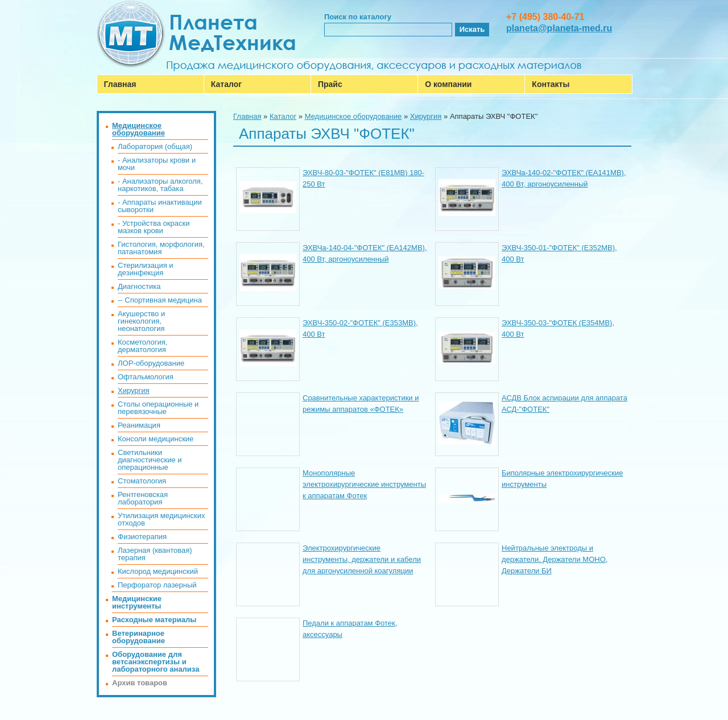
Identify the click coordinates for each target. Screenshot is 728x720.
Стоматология (142, 481)
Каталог (226, 84)
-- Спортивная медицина (160, 300)
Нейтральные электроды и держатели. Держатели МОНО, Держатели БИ (555, 559)
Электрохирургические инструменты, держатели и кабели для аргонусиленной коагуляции (362, 559)
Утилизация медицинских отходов (161, 519)
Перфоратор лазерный (157, 585)
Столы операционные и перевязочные (158, 408)
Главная (120, 84)
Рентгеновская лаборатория (143, 498)
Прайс (330, 84)
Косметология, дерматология (142, 346)
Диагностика (139, 286)
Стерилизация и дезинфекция (146, 269)
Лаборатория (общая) (155, 146)
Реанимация (139, 425)
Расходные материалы (154, 620)
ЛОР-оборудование (151, 363)
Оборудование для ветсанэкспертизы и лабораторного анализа (156, 662)
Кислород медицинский (158, 571)
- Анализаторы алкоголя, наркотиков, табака (160, 185)
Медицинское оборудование (353, 116)
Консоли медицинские (156, 439)
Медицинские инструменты (137, 602)
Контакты (551, 84)
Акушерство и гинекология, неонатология (141, 321)
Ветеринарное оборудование (138, 637)
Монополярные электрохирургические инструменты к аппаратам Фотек (364, 484)
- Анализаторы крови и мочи (157, 164)
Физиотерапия (142, 537)
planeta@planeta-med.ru (559, 28)
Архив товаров (140, 683)
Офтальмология (146, 377)
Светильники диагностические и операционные (150, 460)
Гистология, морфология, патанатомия (161, 248)
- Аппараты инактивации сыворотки (160, 206)
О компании (448, 84)
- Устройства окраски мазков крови (154, 227)
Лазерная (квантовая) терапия (155, 554)
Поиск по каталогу (358, 17)
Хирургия (426, 116)
